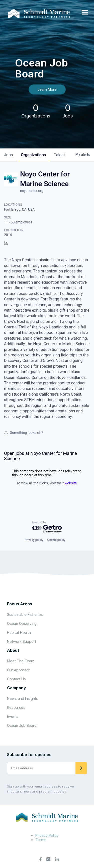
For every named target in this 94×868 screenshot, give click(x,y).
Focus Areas (20, 604)
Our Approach (19, 670)
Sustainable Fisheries (25, 614)
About (13, 650)
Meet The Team (21, 661)
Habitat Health (19, 632)
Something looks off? (24, 433)
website (71, 483)
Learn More (47, 89)
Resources (16, 707)
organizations (33, 155)
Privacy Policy (47, 835)
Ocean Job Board (22, 725)
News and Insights (23, 698)
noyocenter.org (32, 191)
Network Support (22, 641)
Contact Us (16, 679)
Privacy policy (34, 540)
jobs (8, 155)
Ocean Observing (22, 623)
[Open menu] (85, 12)
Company (17, 688)
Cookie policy (56, 540)
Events (13, 716)
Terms (41, 840)
